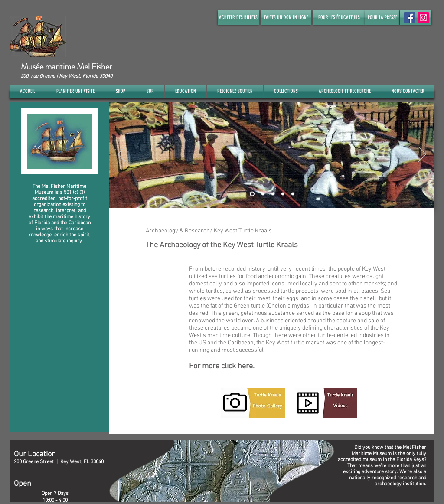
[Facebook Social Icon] (410, 18)
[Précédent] (121, 155)
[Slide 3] (273, 194)
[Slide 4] (283, 194)
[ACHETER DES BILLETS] (238, 18)
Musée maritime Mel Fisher (66, 67)
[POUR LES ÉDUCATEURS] (339, 18)
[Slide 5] (293, 194)
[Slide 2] (263, 194)
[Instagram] (423, 18)
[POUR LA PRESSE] (382, 18)
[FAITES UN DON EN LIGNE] (286, 18)
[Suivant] (422, 155)
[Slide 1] (252, 194)
